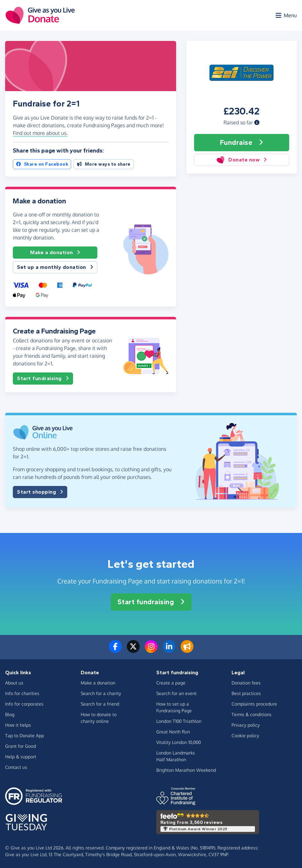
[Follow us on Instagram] (151, 650)
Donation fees (246, 683)
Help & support (21, 757)
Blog (10, 714)
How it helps (18, 725)
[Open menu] (286, 15)
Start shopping (40, 492)
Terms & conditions (252, 714)
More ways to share (104, 164)
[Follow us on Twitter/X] (133, 650)
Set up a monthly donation (55, 267)
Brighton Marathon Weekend (186, 770)
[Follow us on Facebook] (115, 650)
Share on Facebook (42, 164)
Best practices (246, 693)
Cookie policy (245, 735)
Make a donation (55, 253)
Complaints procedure (254, 704)
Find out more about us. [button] (40, 133)
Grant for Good (20, 746)
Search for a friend (100, 704)
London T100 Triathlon (179, 721)
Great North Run (173, 732)
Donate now (242, 160)
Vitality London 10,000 (179, 742)
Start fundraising (43, 379)
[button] (257, 122)
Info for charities (22, 693)
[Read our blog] (187, 650)
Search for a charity (101, 693)
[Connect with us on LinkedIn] (169, 650)
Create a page (171, 683)
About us (14, 683)
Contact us (16, 767)
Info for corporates (24, 704)
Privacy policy (246, 725)
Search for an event (176, 693)
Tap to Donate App (24, 735)
